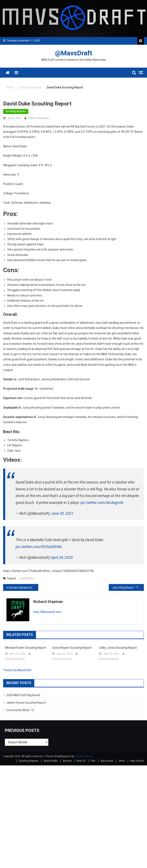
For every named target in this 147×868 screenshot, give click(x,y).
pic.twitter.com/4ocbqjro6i (102, 503)
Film (93, 761)
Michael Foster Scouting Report (26, 648)
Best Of (81, 761)
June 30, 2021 (62, 513)
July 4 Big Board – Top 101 (128, 588)
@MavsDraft (74, 53)
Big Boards (107, 761)
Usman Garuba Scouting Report (23, 588)
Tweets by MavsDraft (17, 670)
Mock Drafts (51, 761)
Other (122, 761)
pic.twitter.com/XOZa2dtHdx (39, 547)
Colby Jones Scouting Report (118, 648)
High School (137, 761)
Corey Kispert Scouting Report (72, 648)
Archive (67, 761)
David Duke (27, 578)
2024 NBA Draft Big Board (23, 695)
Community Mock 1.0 (20, 710)
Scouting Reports (16, 111)
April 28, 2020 (62, 557)
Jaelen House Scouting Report (26, 703)
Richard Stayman (38, 118)
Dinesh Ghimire (84, 756)
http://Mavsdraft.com (47, 612)
